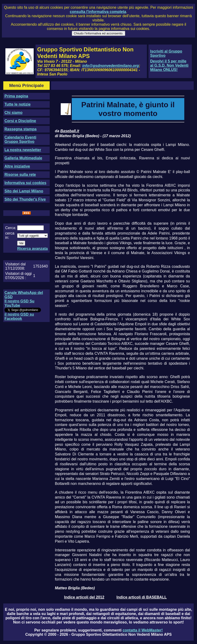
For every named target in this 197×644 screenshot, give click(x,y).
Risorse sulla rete (20, 175)
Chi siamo (13, 113)
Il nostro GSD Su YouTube (19, 303)
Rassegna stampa (20, 129)
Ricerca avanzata (32, 249)
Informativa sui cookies (25, 183)
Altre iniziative (17, 166)
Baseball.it (70, 131)
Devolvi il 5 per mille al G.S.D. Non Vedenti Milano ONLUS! (169, 65)
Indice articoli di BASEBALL (142, 597)
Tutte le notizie (18, 104)
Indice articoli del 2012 (84, 597)
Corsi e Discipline (20, 121)
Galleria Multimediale (23, 158)
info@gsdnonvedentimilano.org (111, 66)
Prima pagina (16, 96)
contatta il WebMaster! (143, 630)
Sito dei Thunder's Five (25, 199)
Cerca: (11, 228)
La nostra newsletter (23, 150)
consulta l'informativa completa (98, 12)
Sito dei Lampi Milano (24, 191)
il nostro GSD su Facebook (19, 316)
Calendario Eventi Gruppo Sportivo (20, 139)
